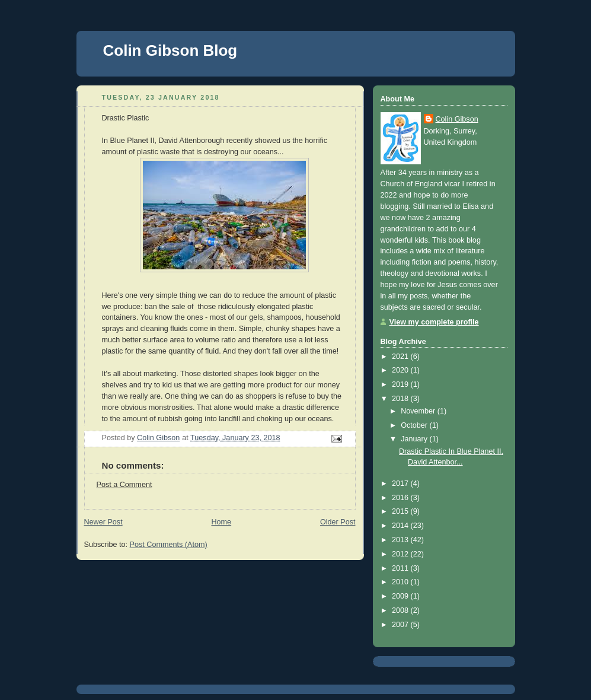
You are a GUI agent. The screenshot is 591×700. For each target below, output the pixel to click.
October (415, 425)
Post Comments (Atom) (169, 545)
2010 (401, 582)
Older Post (338, 522)
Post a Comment (124, 485)
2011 (401, 568)
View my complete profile (434, 322)
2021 (401, 357)
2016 (401, 498)
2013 (401, 540)
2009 (401, 596)
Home (221, 522)
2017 (401, 483)
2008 (401, 610)
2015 (401, 511)
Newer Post (103, 522)
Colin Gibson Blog (170, 50)
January (415, 439)
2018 (401, 399)
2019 (401, 384)
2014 (401, 526)
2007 (401, 625)
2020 (401, 370)
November (419, 411)
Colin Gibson (457, 119)
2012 (401, 554)
